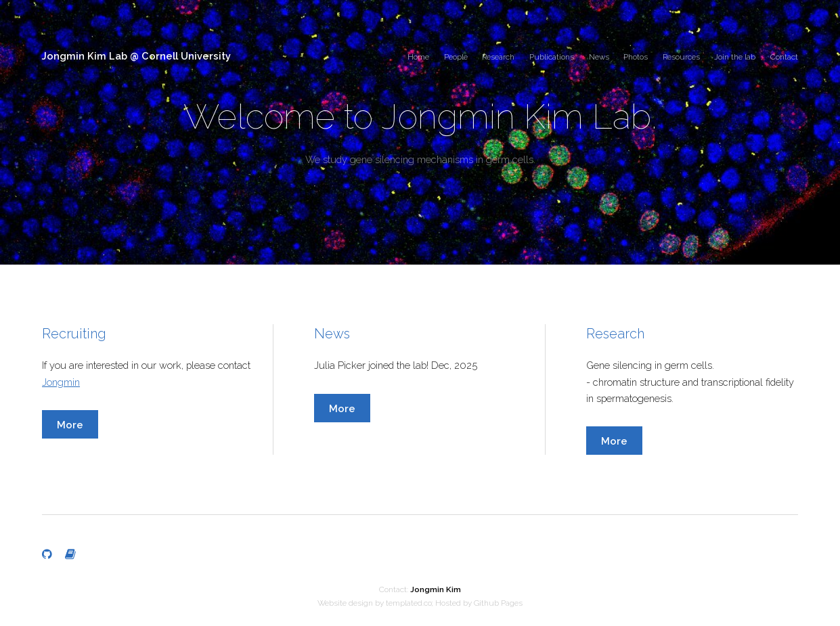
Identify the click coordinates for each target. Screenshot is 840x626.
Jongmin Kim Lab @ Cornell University (136, 56)
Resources (681, 57)
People (456, 57)
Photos (636, 57)
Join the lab (735, 57)
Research (498, 57)
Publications (552, 57)
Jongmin (61, 382)
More (70, 425)
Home (418, 57)
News (599, 57)
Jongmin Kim (436, 589)
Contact (784, 57)
